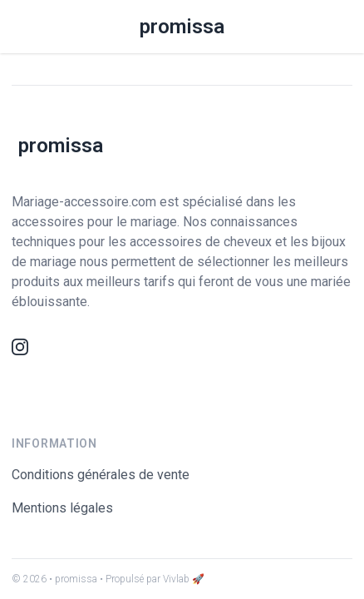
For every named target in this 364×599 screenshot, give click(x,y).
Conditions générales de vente (101, 475)
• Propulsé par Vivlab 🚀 (152, 579)
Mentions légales (62, 508)
